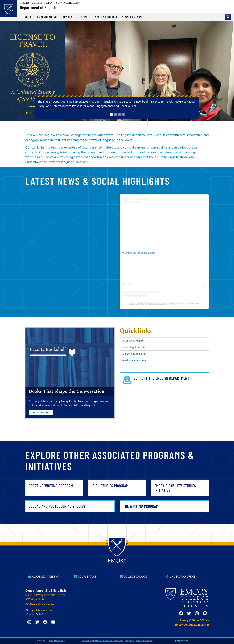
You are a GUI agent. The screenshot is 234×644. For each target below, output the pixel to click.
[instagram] (197, 613)
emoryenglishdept (157, 303)
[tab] (111, 115)
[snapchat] (205, 613)
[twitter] (189, 613)
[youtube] (53, 622)
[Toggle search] (228, 17)
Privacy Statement (144, 640)
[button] (29, 17)
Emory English (137, 303)
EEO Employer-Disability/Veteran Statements (102, 640)
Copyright (129, 640)
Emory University (57, 640)
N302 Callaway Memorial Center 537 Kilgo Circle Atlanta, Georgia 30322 (45, 599)
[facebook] (181, 613)
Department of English (41, 8)
